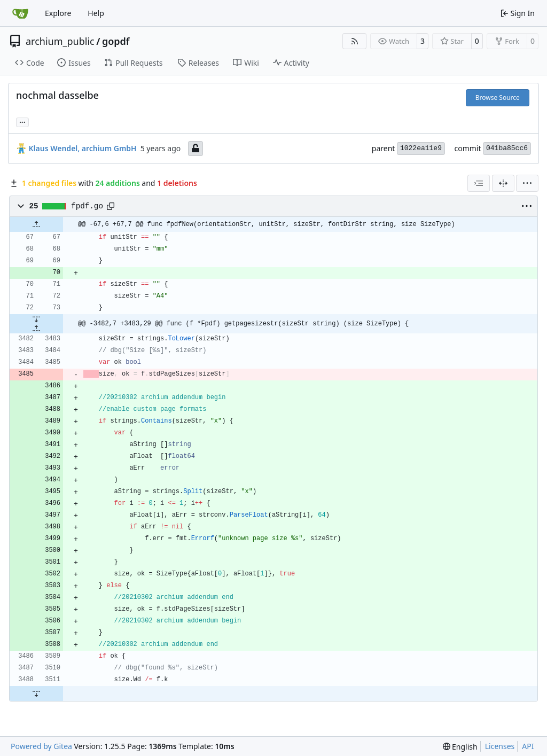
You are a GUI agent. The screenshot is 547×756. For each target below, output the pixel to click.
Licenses (500, 746)
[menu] (527, 183)
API (528, 746)
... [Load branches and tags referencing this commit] (22, 121)
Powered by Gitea (41, 746)
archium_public (60, 41)
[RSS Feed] (355, 41)
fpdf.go (87, 206)
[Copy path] (111, 206)
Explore (58, 13)
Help (96, 13)
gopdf (116, 41)
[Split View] (503, 183)
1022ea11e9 (421, 148)
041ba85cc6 (507, 148)
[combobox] (479, 183)
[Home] (20, 13)
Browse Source (498, 98)
